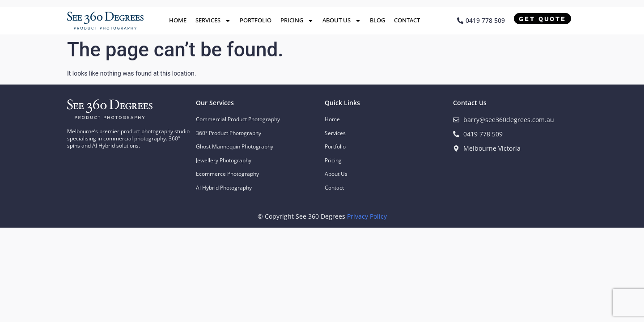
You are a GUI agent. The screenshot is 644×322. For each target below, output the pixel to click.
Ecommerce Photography (227, 174)
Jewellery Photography (224, 160)
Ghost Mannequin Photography (235, 146)
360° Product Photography (229, 133)
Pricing (297, 21)
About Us (342, 21)
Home (178, 20)
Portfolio (256, 20)
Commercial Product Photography (238, 119)
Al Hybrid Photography (224, 188)
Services (213, 21)
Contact (407, 20)
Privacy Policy (367, 216)
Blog (377, 20)
